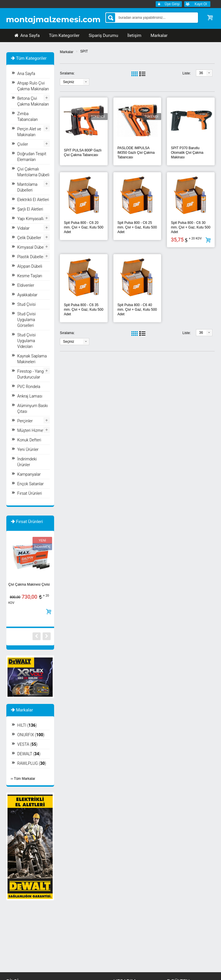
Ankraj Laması (30, 396)
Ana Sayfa (27, 35)
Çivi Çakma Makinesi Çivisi (29, 584)
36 (201, 73)
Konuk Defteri (29, 440)
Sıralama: (67, 73)
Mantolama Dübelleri (27, 187)
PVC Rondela (29, 387)
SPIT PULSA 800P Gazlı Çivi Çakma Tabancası (83, 153)
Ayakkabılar (27, 295)
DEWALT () (29, 754)
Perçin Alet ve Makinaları (29, 132)
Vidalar (23, 228)
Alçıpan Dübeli (30, 266)
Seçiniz (69, 82)
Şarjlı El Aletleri (30, 209)
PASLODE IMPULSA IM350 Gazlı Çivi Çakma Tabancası (136, 153)
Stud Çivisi (26, 304)
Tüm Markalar (24, 779)
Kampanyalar (29, 474)
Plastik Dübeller (31, 257)
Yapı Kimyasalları (32, 219)
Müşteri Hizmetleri (33, 430)
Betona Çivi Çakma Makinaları (33, 101)
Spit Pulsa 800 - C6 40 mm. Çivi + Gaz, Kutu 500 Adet (137, 310)
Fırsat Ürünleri (30, 493)
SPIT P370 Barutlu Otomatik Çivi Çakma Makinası (187, 153)
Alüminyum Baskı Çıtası (33, 409)
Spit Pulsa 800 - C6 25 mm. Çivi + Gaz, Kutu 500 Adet (137, 227)
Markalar (67, 52)
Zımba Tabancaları (27, 117)
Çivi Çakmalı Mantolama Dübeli (33, 172)
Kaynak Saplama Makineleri (32, 359)
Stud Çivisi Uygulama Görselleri (26, 320)
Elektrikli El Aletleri (33, 200)
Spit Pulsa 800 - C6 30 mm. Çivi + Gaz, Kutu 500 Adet (191, 227)
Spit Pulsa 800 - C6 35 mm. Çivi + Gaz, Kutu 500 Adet (84, 310)
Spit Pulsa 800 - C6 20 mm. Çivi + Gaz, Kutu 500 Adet (84, 227)
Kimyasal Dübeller (33, 247)
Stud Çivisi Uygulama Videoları (26, 341)
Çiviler (23, 144)
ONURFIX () (31, 735)
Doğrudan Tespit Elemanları (32, 157)
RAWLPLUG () (32, 763)
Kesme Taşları (30, 276)
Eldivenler (26, 285)
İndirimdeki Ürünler (27, 462)
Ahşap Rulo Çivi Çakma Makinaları (33, 86)
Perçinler (25, 421)
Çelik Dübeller (29, 238)
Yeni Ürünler (28, 449)
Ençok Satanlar (31, 484)
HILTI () (27, 725)
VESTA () (27, 744)
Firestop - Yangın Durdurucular (32, 374)
